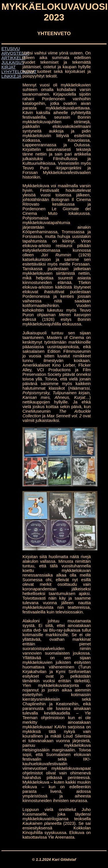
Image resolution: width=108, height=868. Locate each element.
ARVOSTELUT (15, 53)
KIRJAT (8, 67)
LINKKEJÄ (11, 76)
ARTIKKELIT (14, 58)
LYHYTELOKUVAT (19, 72)
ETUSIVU (11, 49)
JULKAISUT (13, 62)
